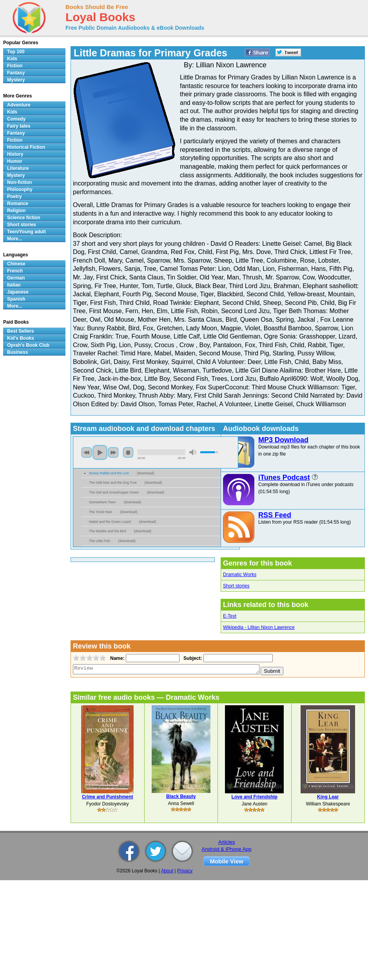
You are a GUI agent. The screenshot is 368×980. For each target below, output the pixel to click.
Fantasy (16, 73)
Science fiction (24, 218)
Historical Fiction (26, 147)
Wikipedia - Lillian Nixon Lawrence (259, 627)
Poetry (14, 196)
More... (15, 239)
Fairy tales (19, 126)
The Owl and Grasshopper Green (114, 492)
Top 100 (16, 52)
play (100, 452)
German (16, 278)
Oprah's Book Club (28, 345)
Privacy (185, 871)
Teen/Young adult (26, 232)
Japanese (18, 292)
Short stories (236, 586)
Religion (16, 211)
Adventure (19, 105)
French (15, 271)
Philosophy (20, 189)
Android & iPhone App (227, 849)
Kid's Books (21, 338)
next (113, 452)
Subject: (192, 658)
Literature (18, 168)
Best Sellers (21, 331)
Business (17, 352)
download (146, 473)
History (15, 154)
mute (193, 452)
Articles (227, 842)
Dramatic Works (240, 575)
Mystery (16, 80)
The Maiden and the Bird (107, 531)
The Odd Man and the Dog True (113, 483)
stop (128, 452)
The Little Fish (100, 541)
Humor (15, 161)
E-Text (230, 616)
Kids (12, 59)
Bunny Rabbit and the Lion (109, 473)
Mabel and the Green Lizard (110, 522)
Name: (117, 658)
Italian (14, 285)
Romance (18, 204)
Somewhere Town (102, 502)
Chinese (16, 264)
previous (87, 452)
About (167, 871)
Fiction (15, 66)
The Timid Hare (101, 512)
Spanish (16, 299)
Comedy (16, 119)
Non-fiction (19, 182)
